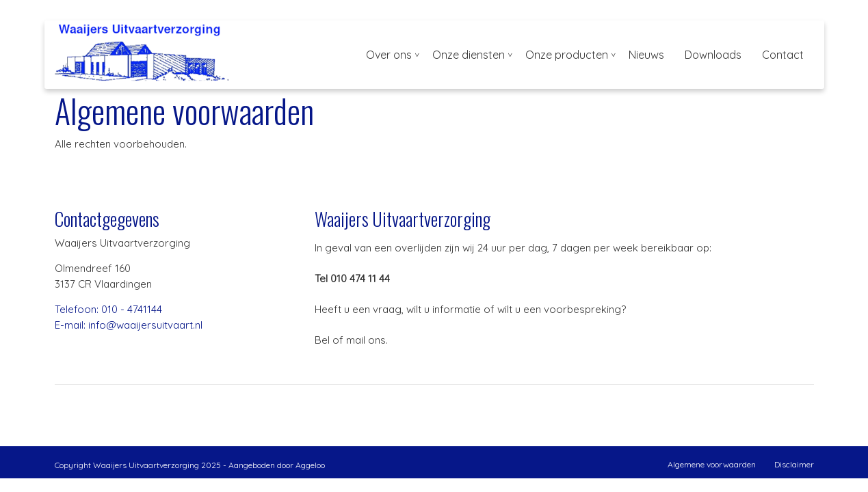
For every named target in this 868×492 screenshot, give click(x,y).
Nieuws (646, 55)
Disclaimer (794, 464)
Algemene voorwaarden (712, 464)
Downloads (713, 55)
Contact (783, 55)
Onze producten (567, 55)
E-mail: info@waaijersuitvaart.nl (129, 325)
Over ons (389, 55)
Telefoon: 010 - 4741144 (108, 309)
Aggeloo (310, 465)
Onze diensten (469, 55)
